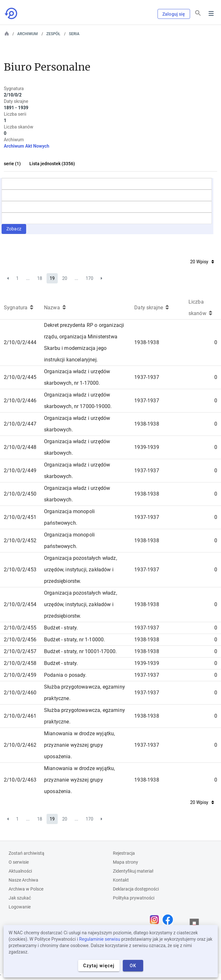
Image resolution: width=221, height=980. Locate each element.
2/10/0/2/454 (20, 604)
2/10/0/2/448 (20, 447)
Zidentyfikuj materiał (133, 871)
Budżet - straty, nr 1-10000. (74, 640)
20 (65, 278)
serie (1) (12, 164)
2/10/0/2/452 (20, 540)
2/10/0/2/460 (20, 693)
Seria (74, 34)
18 (40, 278)
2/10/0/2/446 (20, 401)
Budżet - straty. (61, 628)
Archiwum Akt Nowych (26, 146)
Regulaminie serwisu (100, 939)
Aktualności (20, 871)
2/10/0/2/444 (20, 342)
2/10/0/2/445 (20, 377)
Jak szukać (20, 898)
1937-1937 (147, 377)
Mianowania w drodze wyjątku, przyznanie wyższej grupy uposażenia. (79, 745)
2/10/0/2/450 (20, 494)
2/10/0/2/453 (20, 570)
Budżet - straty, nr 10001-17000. (80, 651)
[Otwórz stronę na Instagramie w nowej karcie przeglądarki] (156, 920)
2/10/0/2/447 (20, 424)
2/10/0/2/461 (20, 716)
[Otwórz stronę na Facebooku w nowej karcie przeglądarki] (169, 920)
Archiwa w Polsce (26, 889)
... (28, 278)
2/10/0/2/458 (20, 663)
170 (90, 278)
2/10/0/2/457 (20, 651)
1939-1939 (147, 447)
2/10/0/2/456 (20, 640)
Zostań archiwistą (26, 853)
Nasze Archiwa (23, 880)
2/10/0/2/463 (20, 780)
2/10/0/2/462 (20, 745)
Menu (211, 13)
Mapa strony (125, 862)
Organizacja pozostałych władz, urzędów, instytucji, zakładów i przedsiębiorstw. (81, 570)
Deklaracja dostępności (136, 889)
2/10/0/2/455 (20, 628)
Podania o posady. (65, 675)
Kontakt (121, 880)
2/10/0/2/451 (20, 517)
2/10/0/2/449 (20, 471)
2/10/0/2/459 (20, 675)
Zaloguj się (174, 14)
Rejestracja (124, 853)
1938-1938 (147, 342)
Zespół (53, 34)
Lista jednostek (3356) (52, 164)
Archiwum (27, 34)
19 (52, 278)
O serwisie (19, 862)
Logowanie (20, 907)
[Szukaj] (198, 13)
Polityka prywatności (134, 898)
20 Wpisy (202, 262)
